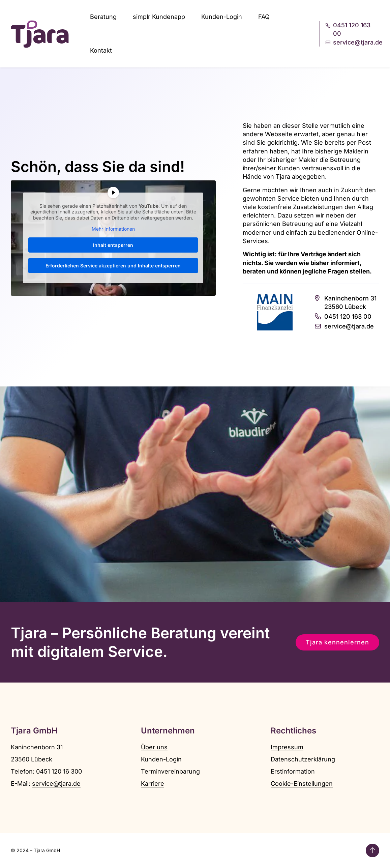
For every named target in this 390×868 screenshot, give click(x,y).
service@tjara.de (56, 784)
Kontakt (101, 50)
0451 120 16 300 (59, 771)
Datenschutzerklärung (303, 759)
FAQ (264, 17)
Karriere (153, 784)
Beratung (103, 17)
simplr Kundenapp (159, 17)
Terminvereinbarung (170, 771)
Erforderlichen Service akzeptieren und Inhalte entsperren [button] (113, 266)
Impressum (287, 747)
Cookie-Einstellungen (302, 784)
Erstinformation (293, 771)
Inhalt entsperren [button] (113, 245)
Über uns (154, 747)
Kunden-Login (222, 17)
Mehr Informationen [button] (113, 229)
